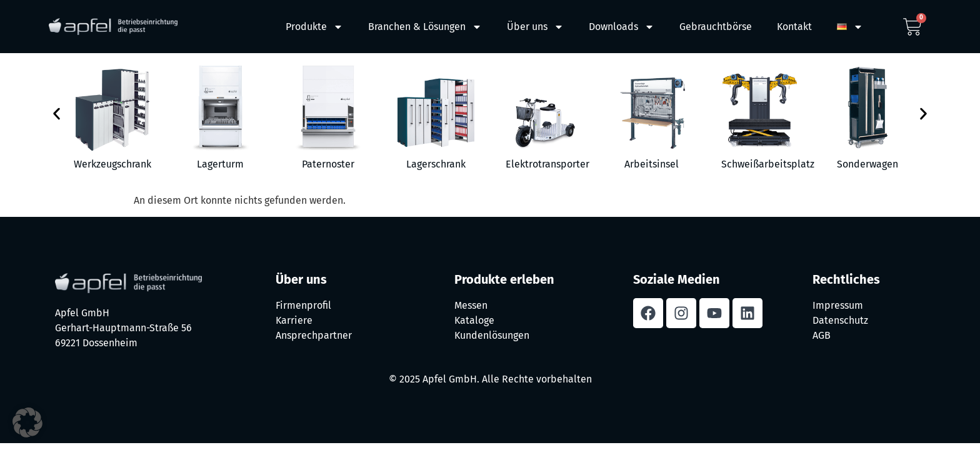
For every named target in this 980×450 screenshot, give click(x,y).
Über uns (535, 27)
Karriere (294, 320)
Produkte (314, 27)
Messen (471, 305)
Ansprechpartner (314, 335)
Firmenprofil (303, 305)
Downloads (622, 27)
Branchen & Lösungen (425, 27)
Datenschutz (840, 320)
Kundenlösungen (492, 335)
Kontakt (794, 27)
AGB (822, 335)
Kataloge (474, 320)
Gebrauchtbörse (716, 27)
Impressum (838, 305)
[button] (57, 114)
